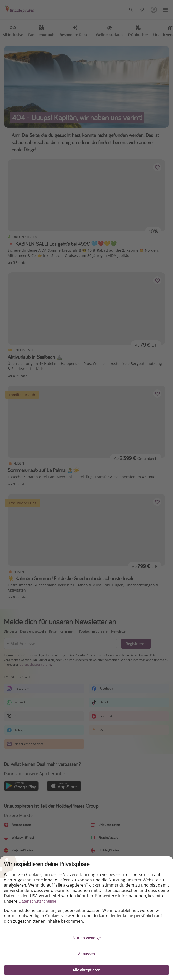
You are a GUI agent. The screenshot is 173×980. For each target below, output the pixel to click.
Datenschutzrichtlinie (37, 901)
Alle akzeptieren (86, 970)
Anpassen (86, 954)
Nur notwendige (87, 938)
